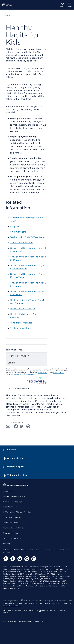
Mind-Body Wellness (21, 323)
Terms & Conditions (11, 523)
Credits (12, 363)
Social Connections (20, 328)
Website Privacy (10, 507)
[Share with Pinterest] (28, 426)
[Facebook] (12, 559)
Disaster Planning (10, 533)
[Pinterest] (26, 559)
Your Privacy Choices (12, 517)
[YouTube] (19, 559)
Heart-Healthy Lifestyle (22, 309)
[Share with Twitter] (22, 426)
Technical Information (12, 538)
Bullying (14, 226)
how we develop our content (23, 375)
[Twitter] (6, 559)
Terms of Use (43, 373)
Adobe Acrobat (33, 610)
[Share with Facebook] (15, 426)
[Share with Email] (8, 426)
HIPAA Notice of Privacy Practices (17, 512)
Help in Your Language (13, 502)
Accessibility (8, 491)
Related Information (18, 356)
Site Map (7, 544)
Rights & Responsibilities (13, 528)
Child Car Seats (18, 232)
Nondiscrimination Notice (14, 496)
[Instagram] (33, 559)
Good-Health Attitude (22, 243)
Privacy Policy (60, 373)
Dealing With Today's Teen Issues (28, 237)
